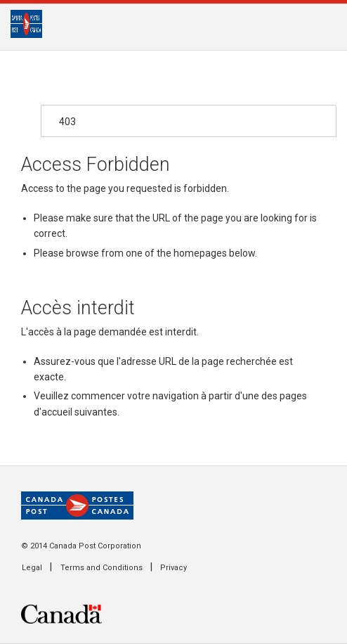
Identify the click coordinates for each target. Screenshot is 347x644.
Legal (32, 568)
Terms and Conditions (102, 568)
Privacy (173, 568)
